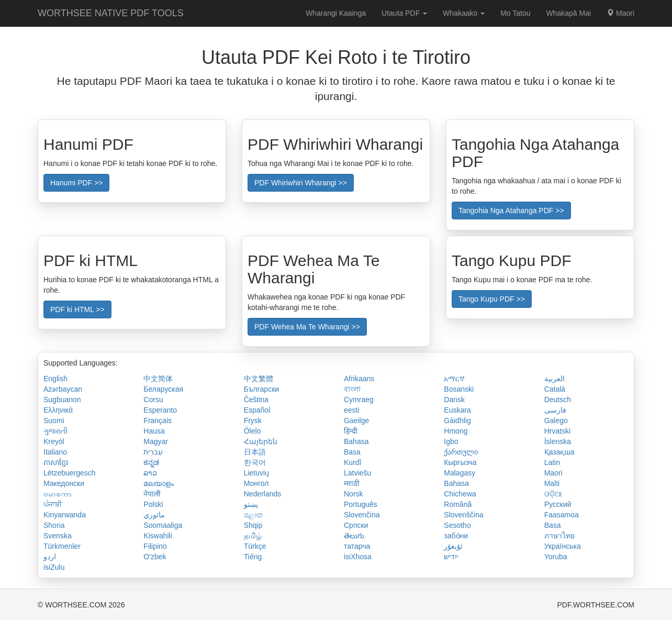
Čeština (256, 400)
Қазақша (559, 452)
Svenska (58, 536)
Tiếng (253, 557)
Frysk (253, 420)
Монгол (256, 483)
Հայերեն (261, 441)
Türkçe (255, 546)
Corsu (153, 400)
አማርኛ (454, 379)
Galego (556, 420)
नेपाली (152, 494)
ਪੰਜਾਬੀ (53, 504)
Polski (153, 504)
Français (158, 420)
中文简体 (158, 379)
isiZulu (54, 567)
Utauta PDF (404, 13)
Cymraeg (359, 400)
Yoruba (556, 557)
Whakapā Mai (569, 13)
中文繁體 (259, 379)
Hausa (154, 431)
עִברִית (153, 452)
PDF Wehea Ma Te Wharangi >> (307, 327)
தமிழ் (253, 536)
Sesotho (457, 525)
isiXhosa (358, 557)
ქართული (461, 452)
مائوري (154, 515)
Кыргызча (460, 462)
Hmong (456, 431)
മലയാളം (159, 483)
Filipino (155, 546)
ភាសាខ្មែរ (56, 462)
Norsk (354, 494)
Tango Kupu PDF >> (492, 299)
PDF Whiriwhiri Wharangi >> (301, 183)
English (55, 379)
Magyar (156, 441)
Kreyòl (54, 441)
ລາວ (150, 473)
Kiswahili (158, 536)
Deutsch (558, 400)
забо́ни (456, 536)
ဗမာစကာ (58, 494)
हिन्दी (351, 431)
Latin (552, 462)
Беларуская (163, 389)
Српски (356, 525)
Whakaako (464, 13)
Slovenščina (464, 515)
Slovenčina (362, 515)
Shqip (253, 525)
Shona (54, 525)
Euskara (457, 410)
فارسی (555, 410)
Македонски (64, 483)
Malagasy (460, 473)
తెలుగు (354, 536)
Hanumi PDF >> (76, 183)
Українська (563, 546)
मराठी (352, 483)
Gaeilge (356, 420)
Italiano (55, 452)
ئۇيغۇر (453, 546)
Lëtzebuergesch (70, 473)
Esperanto (160, 410)
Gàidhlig (457, 420)
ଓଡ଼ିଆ (553, 494)
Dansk (454, 400)
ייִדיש (451, 557)
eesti (352, 410)
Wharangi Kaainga (336, 13)
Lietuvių (256, 473)
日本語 (255, 452)
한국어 (255, 462)
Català (555, 389)
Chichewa (460, 494)
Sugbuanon (62, 400)
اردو (50, 557)
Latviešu (357, 473)
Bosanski (459, 389)
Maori (620, 13)
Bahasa (356, 441)
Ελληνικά (58, 410)
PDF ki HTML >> (77, 309)
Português (361, 504)
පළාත (253, 515)
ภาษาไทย (559, 536)
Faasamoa (562, 515)
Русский (558, 504)
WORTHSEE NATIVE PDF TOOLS (111, 13)
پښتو (251, 504)
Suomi (54, 420)
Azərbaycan (63, 389)
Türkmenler (62, 546)
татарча (357, 546)
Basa (352, 452)
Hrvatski (558, 431)
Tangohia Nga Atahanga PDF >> (511, 211)
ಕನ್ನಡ (151, 462)
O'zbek (155, 557)
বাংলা (352, 389)
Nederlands (263, 494)
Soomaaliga (163, 525)
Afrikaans (359, 379)
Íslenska (558, 441)
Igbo (451, 441)
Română (458, 504)
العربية (555, 379)
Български (261, 389)
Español (257, 410)
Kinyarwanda (65, 515)
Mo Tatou (515, 13)
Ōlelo (253, 431)
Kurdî (352, 462)
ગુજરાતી (55, 431)
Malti (552, 483)
